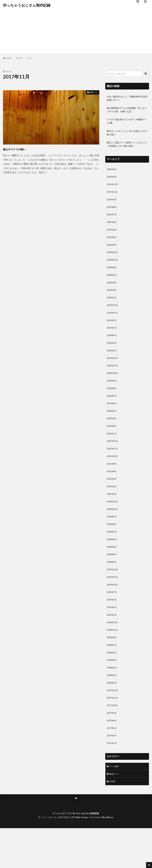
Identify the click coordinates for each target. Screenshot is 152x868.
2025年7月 (112, 218)
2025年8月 (112, 210)
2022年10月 (113, 387)
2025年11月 (113, 194)
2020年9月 (112, 540)
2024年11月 (113, 266)
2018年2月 (112, 708)
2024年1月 (112, 306)
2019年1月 (112, 644)
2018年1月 (112, 717)
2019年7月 (112, 620)
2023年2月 (112, 363)
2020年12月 (113, 524)
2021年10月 (113, 475)
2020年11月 (113, 532)
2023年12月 (113, 314)
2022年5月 (112, 427)
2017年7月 (112, 749)
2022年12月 (113, 371)
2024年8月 (112, 274)
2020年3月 (112, 580)
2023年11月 (113, 322)
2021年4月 (112, 491)
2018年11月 (113, 660)
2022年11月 (113, 379)
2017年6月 (112, 757)
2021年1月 (112, 515)
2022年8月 (112, 403)
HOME (9, 58)
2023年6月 (112, 347)
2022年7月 (112, 411)
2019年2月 (112, 636)
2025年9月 (112, 202)
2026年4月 (112, 170)
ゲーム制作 (115, 805)
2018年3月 (112, 700)
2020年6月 (112, 564)
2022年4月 (112, 435)
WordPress (109, 857)
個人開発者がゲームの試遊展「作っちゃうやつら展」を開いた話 (127, 110)
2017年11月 (113, 733)
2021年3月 (112, 499)
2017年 (19, 58)
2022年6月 (112, 419)
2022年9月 (112, 395)
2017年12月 (113, 725)
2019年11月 (113, 604)
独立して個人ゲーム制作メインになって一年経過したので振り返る (127, 144)
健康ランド (92, 93)
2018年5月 (112, 684)
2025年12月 (113, 186)
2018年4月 (112, 692)
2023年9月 (112, 330)
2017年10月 (113, 741)
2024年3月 (112, 298)
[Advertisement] (76, 33)
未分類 (113, 821)
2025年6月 (112, 226)
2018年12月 (113, 652)
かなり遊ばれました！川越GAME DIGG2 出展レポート (127, 98)
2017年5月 (112, 765)
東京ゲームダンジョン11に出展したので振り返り (127, 133)
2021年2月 (112, 507)
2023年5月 (112, 355)
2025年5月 (112, 234)
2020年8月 (112, 548)
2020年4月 (112, 572)
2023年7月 (112, 338)
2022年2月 (112, 443)
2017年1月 (112, 781)
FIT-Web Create (79, 857)
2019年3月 (112, 628)
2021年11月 (113, 467)
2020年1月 (112, 588)
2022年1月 (112, 451)
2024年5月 (112, 282)
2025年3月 (112, 242)
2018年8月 (112, 668)
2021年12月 (113, 459)
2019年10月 (113, 612)
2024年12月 (113, 258)
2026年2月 (112, 178)
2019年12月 (113, 596)
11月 (29, 58)
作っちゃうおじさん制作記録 (27, 5)
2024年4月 (112, 290)
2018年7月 (112, 676)
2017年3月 (112, 773)
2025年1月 (112, 250)
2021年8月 (112, 483)
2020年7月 (112, 556)
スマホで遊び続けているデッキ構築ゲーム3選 (127, 121)
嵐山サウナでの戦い (21, 149)
